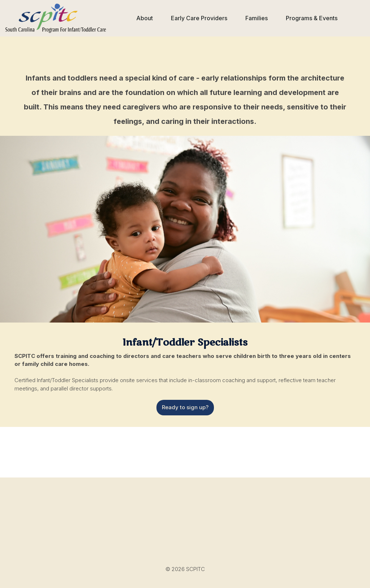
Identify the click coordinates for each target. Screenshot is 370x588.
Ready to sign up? (185, 407)
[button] (145, 18)
